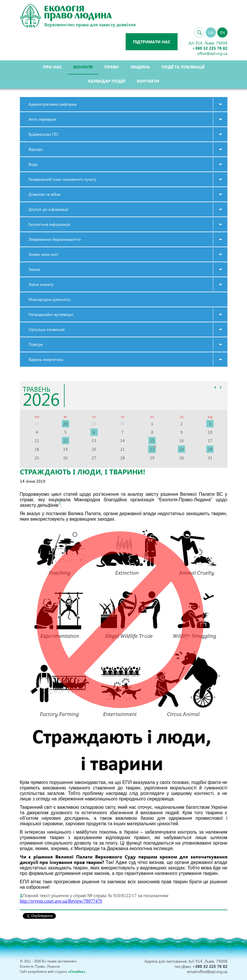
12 (65, 440)
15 (152, 440)
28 (65, 424)
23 (182, 449)
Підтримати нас (152, 42)
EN (222, 32)
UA (211, 32)
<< (215, 387)
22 (152, 449)
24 (210, 449)
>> (221, 387)
